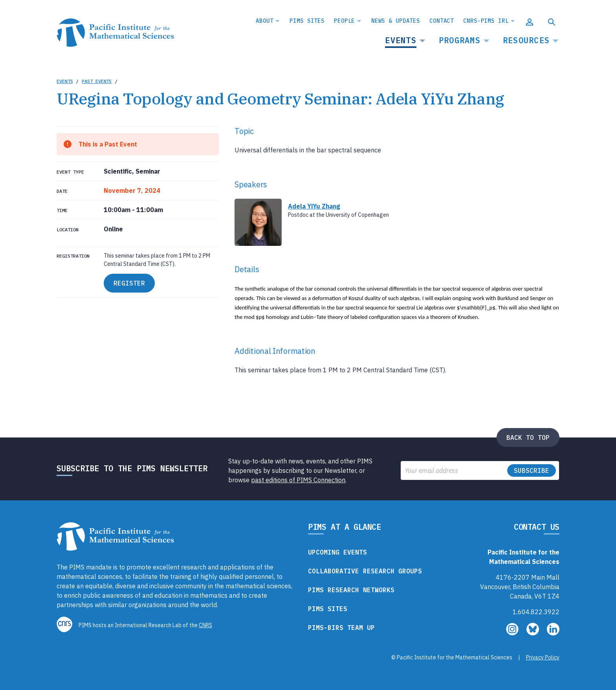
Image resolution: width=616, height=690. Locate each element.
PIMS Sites (307, 21)
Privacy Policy (543, 657)
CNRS (205, 625)
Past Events (97, 81)
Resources (526, 40)
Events (401, 40)
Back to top (528, 437)
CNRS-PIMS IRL (486, 21)
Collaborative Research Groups (365, 571)
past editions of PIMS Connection (298, 480)
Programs (460, 40)
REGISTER (129, 283)
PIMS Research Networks (351, 590)
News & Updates (396, 21)
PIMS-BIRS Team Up (341, 628)
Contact (442, 21)
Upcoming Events (337, 552)
